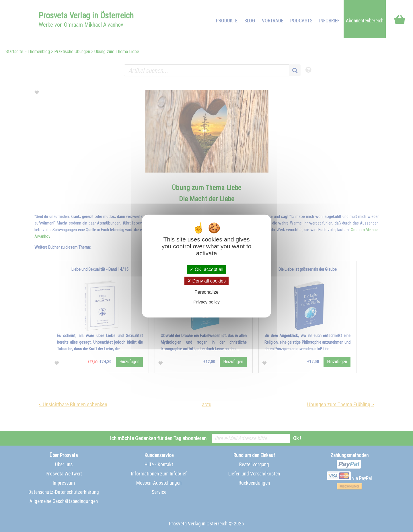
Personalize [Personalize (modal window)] (206, 292)
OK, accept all (206, 269)
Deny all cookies (206, 281)
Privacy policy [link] (206, 302)
